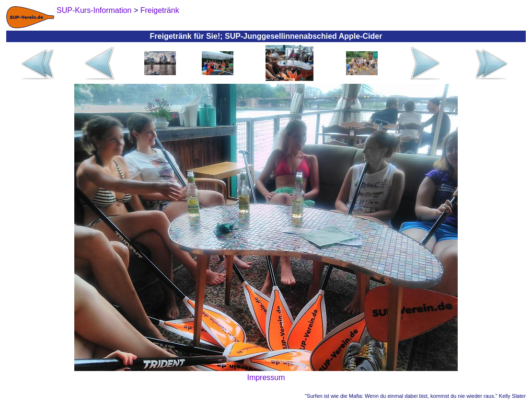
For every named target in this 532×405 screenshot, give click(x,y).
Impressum (266, 377)
